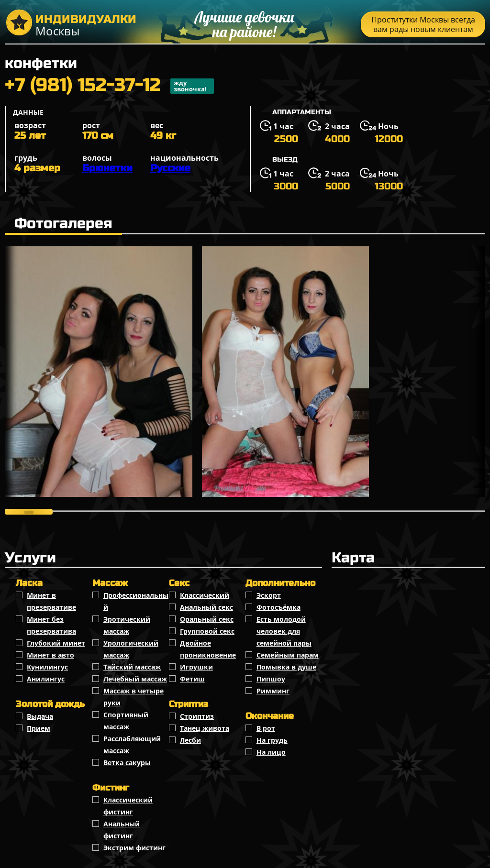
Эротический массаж (127, 625)
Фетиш (192, 679)
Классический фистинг (128, 806)
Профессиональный (136, 601)
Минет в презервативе (51, 601)
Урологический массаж (131, 649)
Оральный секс (207, 619)
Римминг (273, 691)
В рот (266, 728)
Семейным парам (288, 655)
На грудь (272, 740)
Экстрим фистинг (134, 848)
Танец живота (205, 728)
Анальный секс (206, 607)
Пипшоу (271, 679)
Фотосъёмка (278, 607)
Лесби (190, 740)
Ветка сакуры (127, 763)
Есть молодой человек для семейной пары (284, 631)
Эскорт (269, 595)
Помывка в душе (286, 667)
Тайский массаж (132, 667)
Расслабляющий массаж (132, 745)
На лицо (271, 752)
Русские (170, 168)
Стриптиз (197, 716)
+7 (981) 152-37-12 (109, 86)
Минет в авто (50, 655)
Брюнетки (107, 168)
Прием (39, 728)
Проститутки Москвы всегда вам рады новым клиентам (423, 24)
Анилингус (46, 679)
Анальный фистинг (122, 830)
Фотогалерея (63, 223)
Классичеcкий (205, 595)
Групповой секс (207, 631)
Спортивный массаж (126, 721)
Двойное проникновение (208, 649)
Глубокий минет (56, 643)
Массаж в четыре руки (134, 697)
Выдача (40, 716)
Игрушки (196, 667)
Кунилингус (47, 667)
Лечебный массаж (135, 679)
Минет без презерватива (51, 625)
